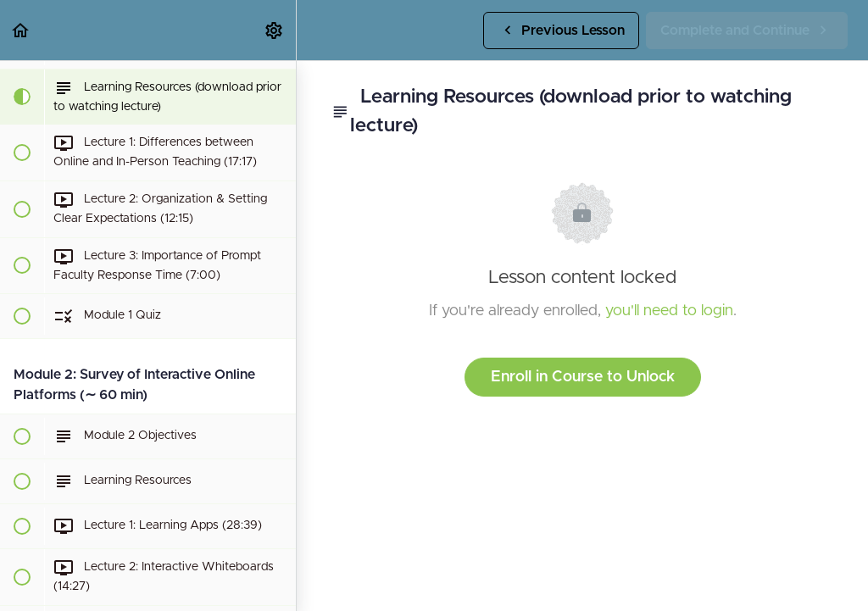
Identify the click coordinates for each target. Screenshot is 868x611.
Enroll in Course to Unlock (583, 377)
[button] (21, 30)
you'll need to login (669, 311)
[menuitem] (275, 30)
